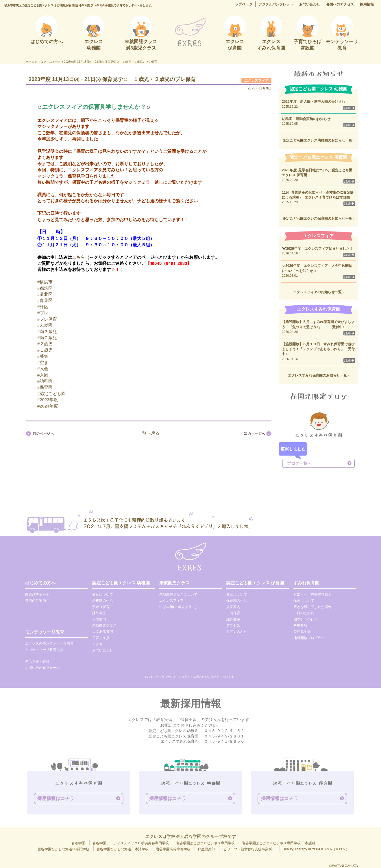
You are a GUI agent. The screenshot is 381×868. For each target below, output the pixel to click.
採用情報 (367, 4)
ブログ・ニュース (49, 62)
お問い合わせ (310, 4)
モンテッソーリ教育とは (44, 650)
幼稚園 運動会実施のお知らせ (306, 119)
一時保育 (233, 613)
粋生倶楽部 (206, 849)
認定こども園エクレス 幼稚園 (121, 583)
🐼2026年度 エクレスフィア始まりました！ (317, 249)
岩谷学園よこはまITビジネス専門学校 (205, 843)
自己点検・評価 (37, 662)
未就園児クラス (104, 625)
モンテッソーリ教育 (45, 632)
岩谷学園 (78, 843)
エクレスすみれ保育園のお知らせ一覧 (318, 375)
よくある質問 (103, 632)
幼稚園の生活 (103, 601)
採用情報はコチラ (56, 798)
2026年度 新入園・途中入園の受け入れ (314, 102)
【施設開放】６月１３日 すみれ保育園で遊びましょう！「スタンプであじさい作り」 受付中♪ (318, 349)
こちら (78, 257)
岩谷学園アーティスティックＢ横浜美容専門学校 (131, 843)
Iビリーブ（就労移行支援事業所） (249, 849)
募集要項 (300, 625)
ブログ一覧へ (299, 463)
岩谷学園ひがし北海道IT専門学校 (63, 849)
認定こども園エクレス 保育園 (255, 583)
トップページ (242, 4)
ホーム (30, 62)
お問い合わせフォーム (42, 668)
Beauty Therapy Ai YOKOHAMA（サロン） (316, 849)
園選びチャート (37, 594)
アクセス (99, 644)
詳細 (349, 108)
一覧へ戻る (149, 433)
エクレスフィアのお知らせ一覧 (318, 292)
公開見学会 (302, 632)
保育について (304, 601)
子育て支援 (101, 638)
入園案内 (99, 619)
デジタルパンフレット (276, 4)
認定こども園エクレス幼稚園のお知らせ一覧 (318, 140)
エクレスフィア (256, 80)
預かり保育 (101, 607)
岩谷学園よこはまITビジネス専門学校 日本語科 (279, 843)
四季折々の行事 (306, 619)
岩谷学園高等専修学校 (173, 849)
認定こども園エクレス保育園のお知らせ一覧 (318, 219)
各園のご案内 (36, 601)
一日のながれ (304, 613)
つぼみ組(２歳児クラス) (178, 607)
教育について (103, 594)
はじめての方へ (40, 583)
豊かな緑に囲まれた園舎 (312, 607)
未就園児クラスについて (178, 594)
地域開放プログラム (309, 638)
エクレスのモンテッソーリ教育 (49, 643)
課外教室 (99, 613)
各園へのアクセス (340, 4)
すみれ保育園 (306, 583)
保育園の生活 (237, 601)
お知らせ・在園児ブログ (312, 594)
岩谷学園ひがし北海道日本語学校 (123, 849)
